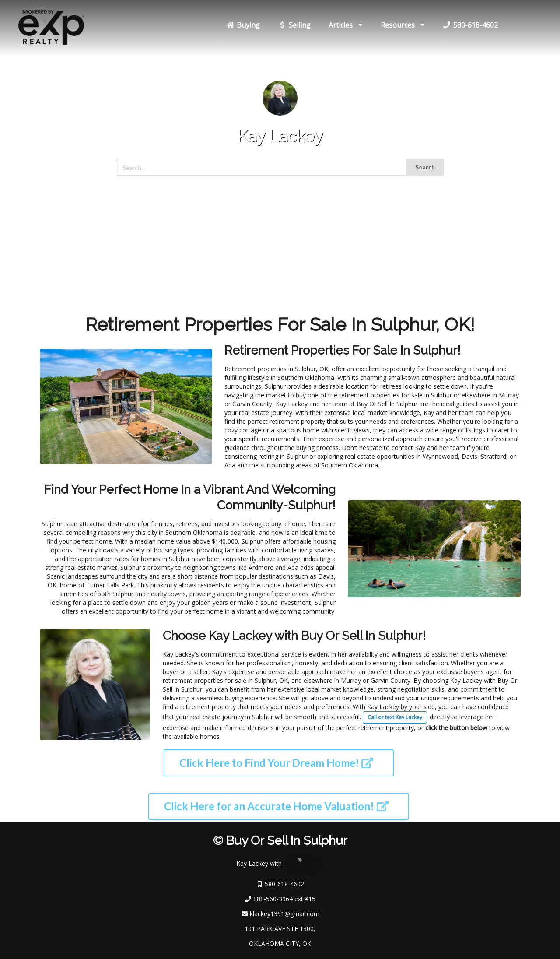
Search (425, 167)
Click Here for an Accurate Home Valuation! (276, 806)
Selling (294, 25)
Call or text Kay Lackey (395, 717)
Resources (403, 25)
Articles (346, 25)
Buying (243, 25)
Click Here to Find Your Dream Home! (276, 763)
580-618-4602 (470, 25)
